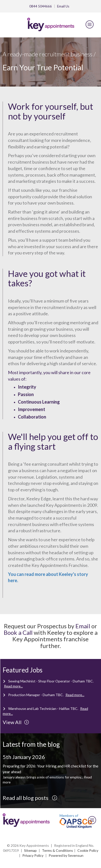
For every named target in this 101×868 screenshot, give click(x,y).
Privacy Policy (33, 855)
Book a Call (18, 632)
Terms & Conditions (57, 850)
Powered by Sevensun (66, 855)
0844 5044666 (41, 6)
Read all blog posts (30, 798)
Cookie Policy (88, 850)
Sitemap (30, 850)
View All (16, 722)
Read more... (13, 686)
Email (63, 6)
